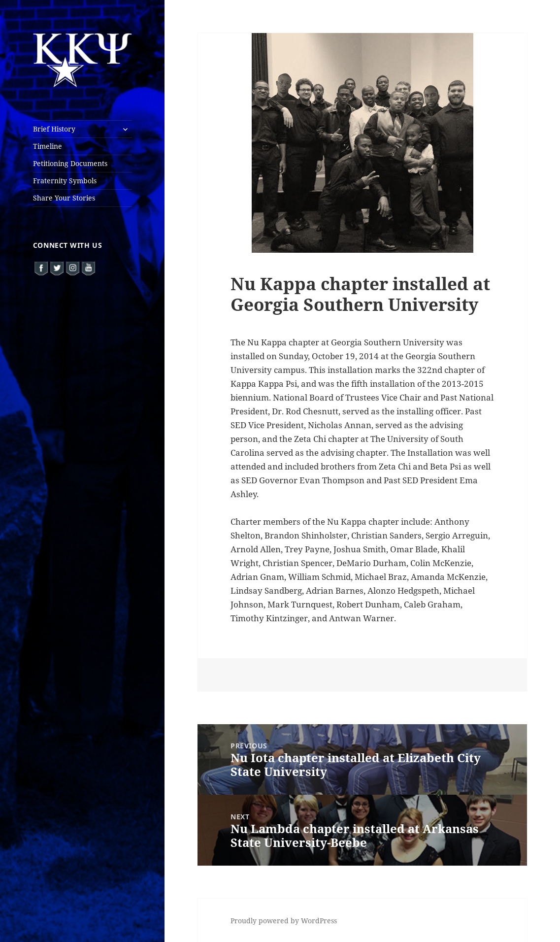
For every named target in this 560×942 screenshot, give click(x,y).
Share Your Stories (64, 198)
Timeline (48, 146)
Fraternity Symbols (65, 181)
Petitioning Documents (70, 163)
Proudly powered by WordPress (284, 921)
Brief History (54, 129)
